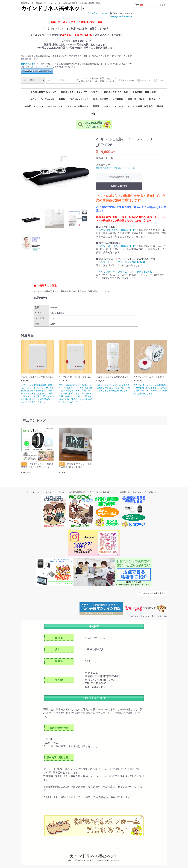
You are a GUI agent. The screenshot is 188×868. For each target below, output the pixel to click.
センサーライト (55, 107)
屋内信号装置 (27, 64)
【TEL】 (91, 13)
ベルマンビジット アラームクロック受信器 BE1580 (125, 272)
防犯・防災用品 (101, 99)
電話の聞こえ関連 (136, 99)
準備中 (160, 107)
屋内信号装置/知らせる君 (116, 92)
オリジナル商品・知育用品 (140, 107)
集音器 (62, 99)
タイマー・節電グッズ (78, 107)
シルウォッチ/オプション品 (41, 99)
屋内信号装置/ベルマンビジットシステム (80, 92)
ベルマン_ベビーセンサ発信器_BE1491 (116, 246)
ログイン (160, 80)
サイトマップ (139, 492)
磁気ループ (154, 99)
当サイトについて (35, 492)
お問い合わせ (154, 492)
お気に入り (144, 80)
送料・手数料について (107, 492)
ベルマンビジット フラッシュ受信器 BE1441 (122, 262)
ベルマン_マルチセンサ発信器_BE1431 (116, 230)
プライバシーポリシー (56, 492)
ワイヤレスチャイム (79, 99)
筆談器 (96, 107)
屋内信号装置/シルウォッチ (43, 92)
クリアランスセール (113, 107)
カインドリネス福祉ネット (53, 8)
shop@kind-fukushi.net (122, 16)
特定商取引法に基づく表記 (81, 492)
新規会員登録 (126, 80)
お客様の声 (125, 492)
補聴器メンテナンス (34, 107)
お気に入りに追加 (119, 186)
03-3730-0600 (103, 13)
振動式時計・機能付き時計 (145, 92)
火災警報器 (118, 99)
